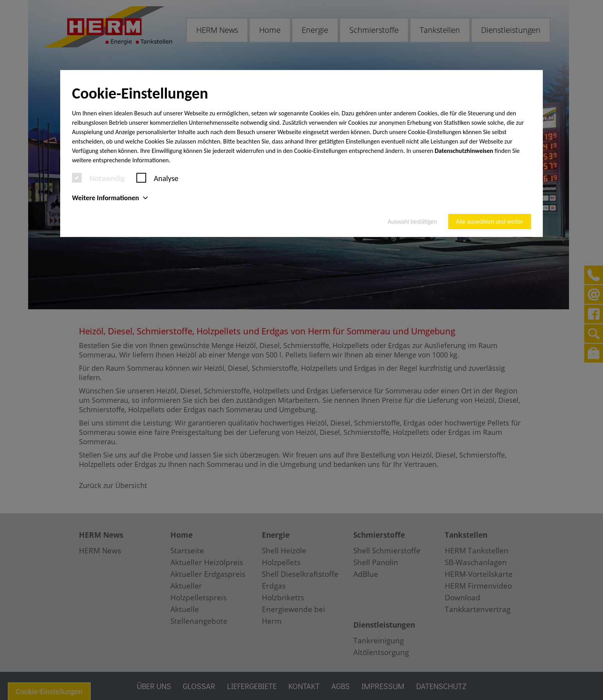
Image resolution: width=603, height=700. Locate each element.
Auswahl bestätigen (412, 222)
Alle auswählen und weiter (490, 222)
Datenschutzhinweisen (464, 151)
